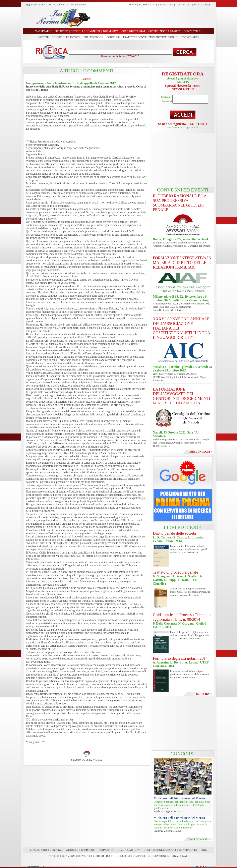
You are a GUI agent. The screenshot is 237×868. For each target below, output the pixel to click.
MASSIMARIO (38, 850)
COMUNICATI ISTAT (129, 850)
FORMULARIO (190, 37)
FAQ (207, 5)
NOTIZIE (43, 37)
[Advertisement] (154, 18)
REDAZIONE (165, 5)
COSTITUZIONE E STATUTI (160, 850)
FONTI (198, 5)
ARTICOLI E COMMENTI (81, 850)
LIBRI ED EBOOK (93, 37)
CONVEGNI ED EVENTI (66, 37)
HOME (132, 5)
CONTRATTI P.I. (188, 850)
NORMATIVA (106, 850)
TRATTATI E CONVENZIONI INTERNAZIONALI (151, 37)
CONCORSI (113, 37)
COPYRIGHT (183, 5)
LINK (204, 850)
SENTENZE (57, 850)
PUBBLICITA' (147, 5)
